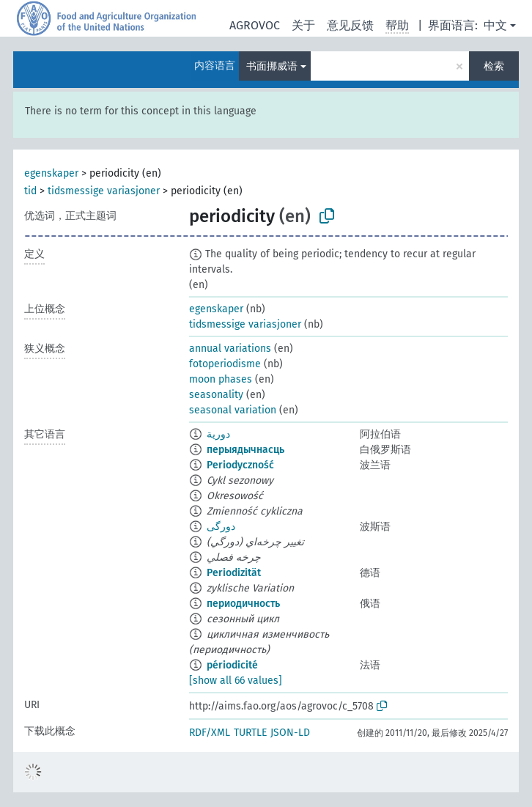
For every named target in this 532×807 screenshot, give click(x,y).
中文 (495, 25)
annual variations (230, 349)
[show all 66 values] (236, 681)
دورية (218, 434)
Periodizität (234, 573)
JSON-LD (290, 733)
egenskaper (51, 173)
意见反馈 (350, 25)
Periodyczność (240, 465)
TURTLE (250, 733)
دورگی (221, 527)
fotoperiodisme (225, 364)
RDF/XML (210, 733)
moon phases (221, 379)
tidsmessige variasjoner (104, 191)
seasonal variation (233, 410)
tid (30, 191)
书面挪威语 (272, 66)
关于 (303, 25)
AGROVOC (255, 25)
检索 (494, 66)
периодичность (243, 604)
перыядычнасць (245, 450)
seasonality (216, 395)
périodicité (232, 665)
